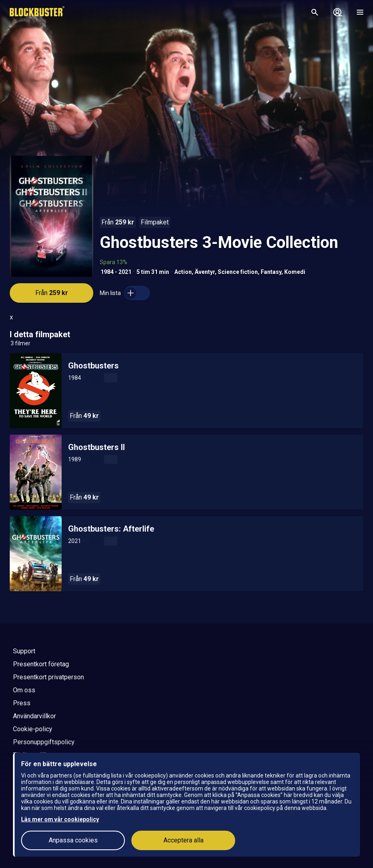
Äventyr (205, 272)
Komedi (295, 272)
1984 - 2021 (116, 272)
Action (183, 272)
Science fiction (238, 272)
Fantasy (271, 272)
